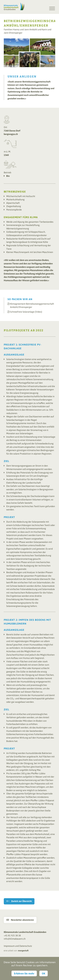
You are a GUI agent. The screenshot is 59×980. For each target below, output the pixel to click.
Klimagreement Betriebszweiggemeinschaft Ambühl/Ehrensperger (32, 306)
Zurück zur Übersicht (21, 901)
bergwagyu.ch (11, 134)
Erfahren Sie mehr (24, 973)
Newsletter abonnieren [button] (20, 920)
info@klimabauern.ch (15, 939)
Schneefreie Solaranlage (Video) (26, 312)
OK (44, 973)
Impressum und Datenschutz (18, 946)
